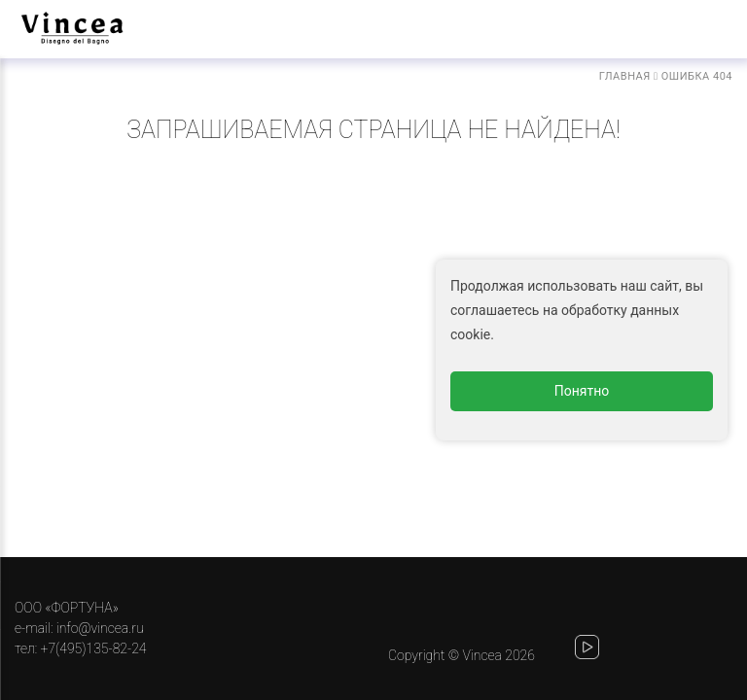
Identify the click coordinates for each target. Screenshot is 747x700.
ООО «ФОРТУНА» (67, 608)
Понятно (582, 391)
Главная (625, 76)
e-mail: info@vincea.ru (79, 628)
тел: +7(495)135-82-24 (80, 648)
